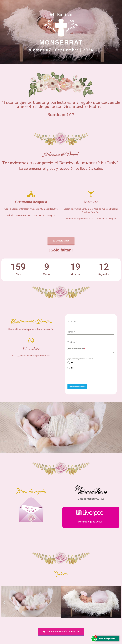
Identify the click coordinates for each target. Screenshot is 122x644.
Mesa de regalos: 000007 (91, 522)
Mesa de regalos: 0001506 (91, 499)
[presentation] (91, 377)
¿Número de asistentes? (76, 349)
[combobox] (91, 353)
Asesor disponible (104, 639)
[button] (4, 602)
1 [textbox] (68, 352)
